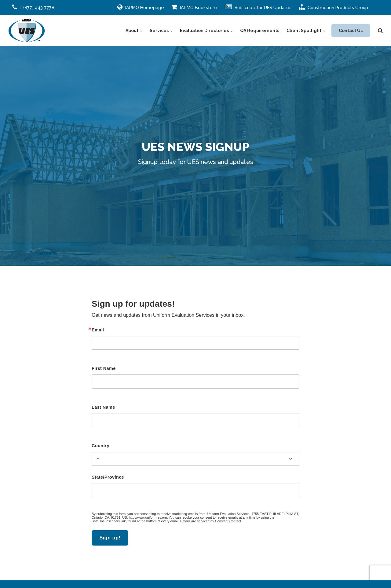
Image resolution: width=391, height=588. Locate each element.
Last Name (103, 407)
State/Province (108, 477)
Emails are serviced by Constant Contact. (211, 521)
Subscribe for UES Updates (258, 7)
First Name (104, 368)
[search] (380, 31)
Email (98, 330)
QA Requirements (260, 31)
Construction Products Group (333, 7)
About (134, 31)
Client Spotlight (306, 31)
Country (100, 446)
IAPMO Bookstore (194, 7)
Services (161, 31)
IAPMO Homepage (141, 7)
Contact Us (351, 31)
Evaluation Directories (206, 31)
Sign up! (110, 538)
